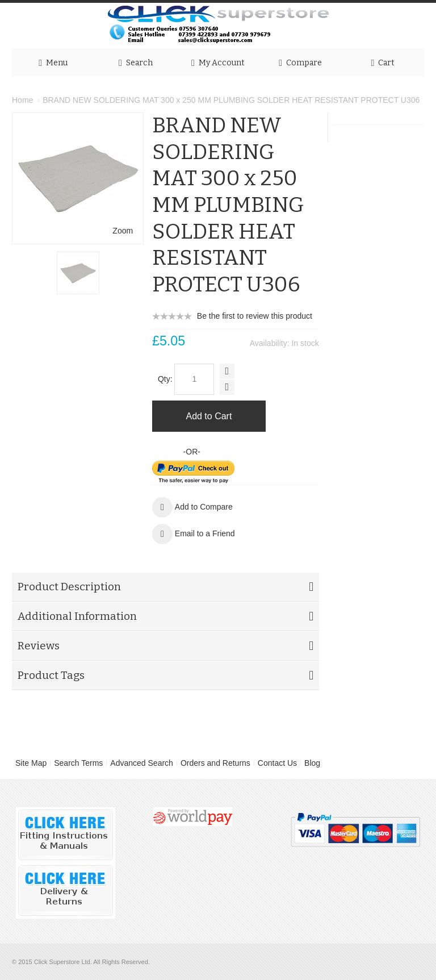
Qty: (165, 379)
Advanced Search (142, 763)
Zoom (123, 231)
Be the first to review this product (255, 316)
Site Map (31, 763)
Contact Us (277, 763)
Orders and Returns (215, 763)
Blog (312, 763)
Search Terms (78, 763)
